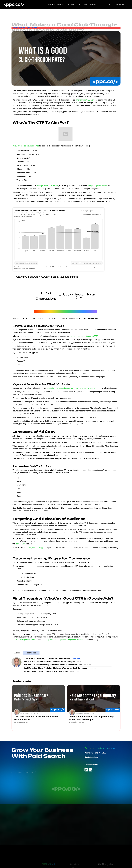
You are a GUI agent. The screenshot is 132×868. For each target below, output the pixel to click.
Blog (86, 4)
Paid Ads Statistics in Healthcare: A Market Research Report (49, 662)
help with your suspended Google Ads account (64, 640)
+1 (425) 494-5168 (95, 753)
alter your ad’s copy (35, 548)
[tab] (17, 653)
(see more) (77, 659)
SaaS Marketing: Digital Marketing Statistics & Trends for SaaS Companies (55, 668)
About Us (101, 861)
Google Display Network (97, 186)
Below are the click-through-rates (26, 146)
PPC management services (26, 640)
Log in (110, 4)
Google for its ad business (48, 186)
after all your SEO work (85, 100)
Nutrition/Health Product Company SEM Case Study (46, 671)
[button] (52, 4)
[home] (14, 4)
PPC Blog (101, 865)
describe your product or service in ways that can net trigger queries (74, 388)
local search (20, 544)
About (79, 4)
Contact (93, 4)
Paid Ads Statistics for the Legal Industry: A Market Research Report (53, 665)
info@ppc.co (92, 757)
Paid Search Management (80, 861)
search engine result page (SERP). (84, 336)
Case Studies (70, 4)
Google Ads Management (80, 865)
